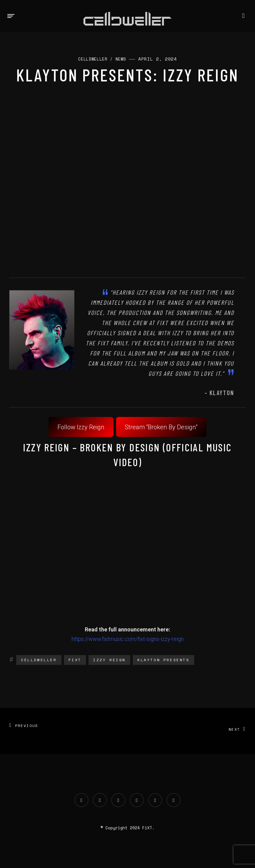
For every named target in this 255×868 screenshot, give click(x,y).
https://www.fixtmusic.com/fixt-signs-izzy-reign (128, 639)
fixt (75, 660)
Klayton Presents (163, 660)
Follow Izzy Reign (81, 427)
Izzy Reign (109, 660)
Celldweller (39, 660)
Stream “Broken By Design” (161, 427)
